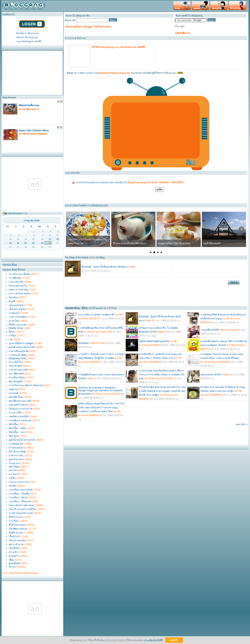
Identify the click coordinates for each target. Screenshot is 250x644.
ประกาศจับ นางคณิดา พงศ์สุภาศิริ (96, 315)
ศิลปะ (12, 332)
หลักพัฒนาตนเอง (18, 529)
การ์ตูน (13, 335)
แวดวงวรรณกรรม (19, 482)
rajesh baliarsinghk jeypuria (154, 341)
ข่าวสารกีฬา (16, 413)
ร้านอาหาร (15, 463)
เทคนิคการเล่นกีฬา (19, 416)
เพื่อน (12, 560)
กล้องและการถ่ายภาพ (20, 409)
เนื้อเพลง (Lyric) (17, 309)
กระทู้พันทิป (15, 278)
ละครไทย (14, 321)
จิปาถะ (12, 567)
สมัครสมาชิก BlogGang (27, 37)
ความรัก (13, 552)
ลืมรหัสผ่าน (21, 33)
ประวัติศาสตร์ (16, 374)
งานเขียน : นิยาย (18, 497)
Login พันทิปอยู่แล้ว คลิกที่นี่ (29, 41)
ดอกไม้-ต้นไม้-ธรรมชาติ (22, 440)
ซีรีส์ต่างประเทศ (17, 325)
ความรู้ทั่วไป (15, 362)
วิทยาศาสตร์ (15, 366)
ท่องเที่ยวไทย (16, 397)
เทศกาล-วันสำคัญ (18, 290)
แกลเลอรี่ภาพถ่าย (18, 405)
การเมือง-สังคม (17, 377)
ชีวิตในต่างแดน (17, 525)
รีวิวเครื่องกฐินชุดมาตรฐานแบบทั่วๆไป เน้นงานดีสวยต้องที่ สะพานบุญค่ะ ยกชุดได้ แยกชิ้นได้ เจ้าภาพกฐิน (162, 391)
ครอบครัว (14, 556)
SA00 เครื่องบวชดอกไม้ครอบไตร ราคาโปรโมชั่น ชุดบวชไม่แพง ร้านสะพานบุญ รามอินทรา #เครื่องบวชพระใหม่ (101, 407)
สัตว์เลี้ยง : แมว (17, 432)
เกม (11, 339)
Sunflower (84, 343)
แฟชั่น (12, 478)
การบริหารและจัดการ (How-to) (26, 385)
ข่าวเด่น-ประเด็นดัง (19, 274)
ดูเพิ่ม (159, 190)
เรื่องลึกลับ (14, 548)
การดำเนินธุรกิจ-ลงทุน (21, 513)
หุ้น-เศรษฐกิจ (16, 381)
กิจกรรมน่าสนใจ (18, 286)
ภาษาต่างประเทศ (18, 370)
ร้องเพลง (13, 297)
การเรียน (14, 521)
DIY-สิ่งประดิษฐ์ (17, 452)
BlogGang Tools (17, 358)
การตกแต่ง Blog (17, 355)
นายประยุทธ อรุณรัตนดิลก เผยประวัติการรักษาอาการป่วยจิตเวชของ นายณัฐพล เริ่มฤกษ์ (162, 374)
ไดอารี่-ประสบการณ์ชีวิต (22, 509)
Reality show (16, 328)
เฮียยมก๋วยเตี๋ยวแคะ (29, 105)
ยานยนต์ (13, 393)
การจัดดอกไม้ (16, 444)
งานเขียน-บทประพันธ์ (21, 490)
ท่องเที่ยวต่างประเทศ (20, 401)
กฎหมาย (13, 389)
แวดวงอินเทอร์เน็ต (19, 351)
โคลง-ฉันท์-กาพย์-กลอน (21, 505)
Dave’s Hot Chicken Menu (34, 130)
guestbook (14, 563)
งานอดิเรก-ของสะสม (20, 420)
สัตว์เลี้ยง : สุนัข (17, 428)
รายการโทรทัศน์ (18, 317)
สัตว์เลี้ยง (14, 424)
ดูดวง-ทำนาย (16, 544)
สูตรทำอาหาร (16, 459)
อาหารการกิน (16, 455)
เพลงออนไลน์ (16, 305)
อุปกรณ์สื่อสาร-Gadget (21, 343)
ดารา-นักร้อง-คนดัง (19, 293)
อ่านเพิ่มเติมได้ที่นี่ (153, 640)
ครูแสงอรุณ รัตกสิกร (211, 374)
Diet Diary (14, 467)
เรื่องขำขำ (14, 536)
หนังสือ (13, 486)
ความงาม (14, 474)
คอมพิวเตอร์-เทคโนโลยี (21, 347)
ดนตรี (12, 301)
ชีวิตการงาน (15, 517)
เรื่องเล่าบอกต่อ (17, 540)
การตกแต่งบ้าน (17, 448)
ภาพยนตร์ (14, 313)
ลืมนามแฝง (33, 33)
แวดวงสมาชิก (16, 282)
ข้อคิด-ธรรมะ (16, 533)
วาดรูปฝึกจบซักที (210, 330)
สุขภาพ (13, 470)
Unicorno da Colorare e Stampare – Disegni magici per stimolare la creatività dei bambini (100, 391)
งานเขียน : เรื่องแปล (20, 501)
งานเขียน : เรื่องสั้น (19, 494)
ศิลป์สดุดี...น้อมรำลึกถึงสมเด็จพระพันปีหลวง (105, 267)
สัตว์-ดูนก (14, 436)
